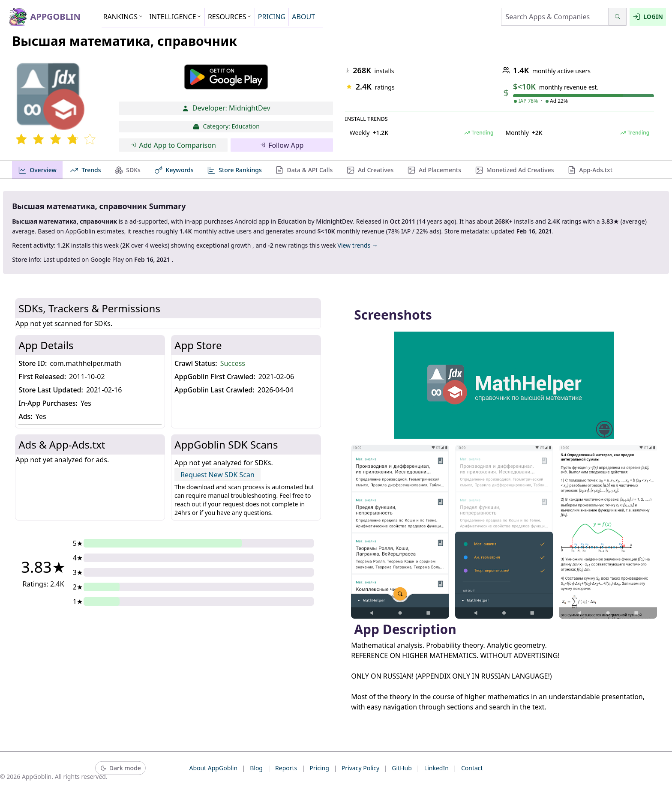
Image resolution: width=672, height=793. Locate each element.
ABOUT (303, 17)
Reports (286, 768)
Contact (472, 768)
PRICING (272, 17)
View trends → (357, 245)
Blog (256, 768)
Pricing (319, 768)
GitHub (402, 768)
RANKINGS (123, 17)
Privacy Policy (360, 768)
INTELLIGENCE (175, 17)
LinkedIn (436, 768)
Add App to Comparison (173, 145)
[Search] (617, 17)
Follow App (282, 145)
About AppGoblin (213, 768)
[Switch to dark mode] (120, 768)
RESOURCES (230, 17)
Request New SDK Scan (217, 475)
